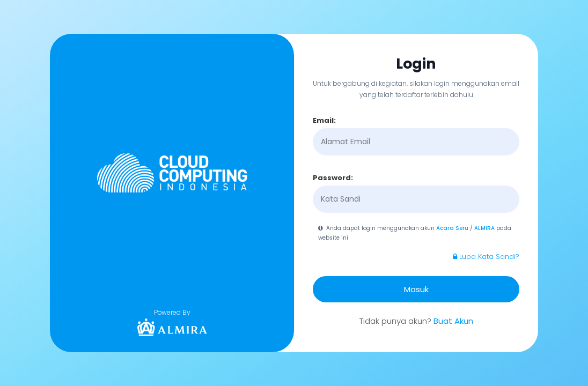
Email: (324, 120)
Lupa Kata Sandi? (486, 257)
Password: (333, 178)
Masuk (416, 289)
